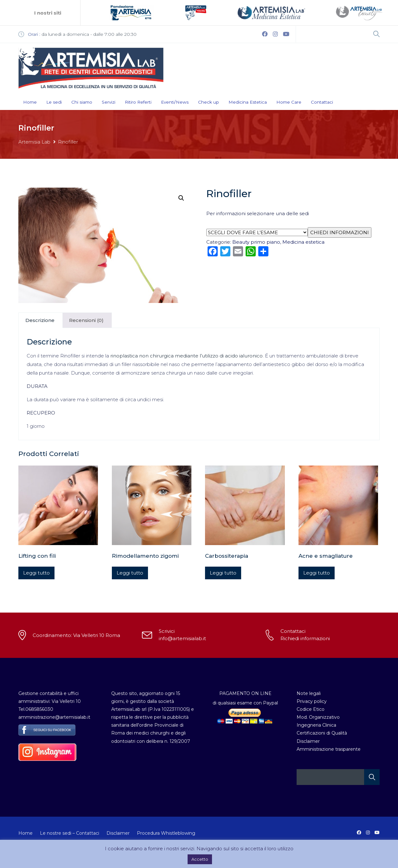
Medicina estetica (303, 242)
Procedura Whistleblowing (166, 833)
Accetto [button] (200, 859)
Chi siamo (82, 102)
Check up (209, 102)
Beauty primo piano (256, 242)
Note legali (309, 693)
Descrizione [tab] (40, 320)
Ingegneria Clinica (316, 725)
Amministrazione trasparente (329, 749)
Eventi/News (175, 102)
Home (30, 102)
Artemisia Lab (34, 142)
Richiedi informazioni (305, 638)
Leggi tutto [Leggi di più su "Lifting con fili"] (36, 573)
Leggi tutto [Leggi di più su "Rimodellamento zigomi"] (130, 573)
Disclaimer (308, 741)
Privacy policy (312, 701)
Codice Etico (311, 709)
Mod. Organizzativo (318, 717)
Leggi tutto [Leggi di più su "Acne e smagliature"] (317, 573)
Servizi (109, 102)
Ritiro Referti (138, 102)
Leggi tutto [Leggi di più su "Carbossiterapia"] (223, 573)
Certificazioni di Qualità (322, 733)
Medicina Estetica (248, 102)
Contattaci (322, 102)
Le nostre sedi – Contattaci (70, 833)
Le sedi (54, 102)
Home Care (289, 102)
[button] (181, 198)
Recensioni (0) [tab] (86, 320)
